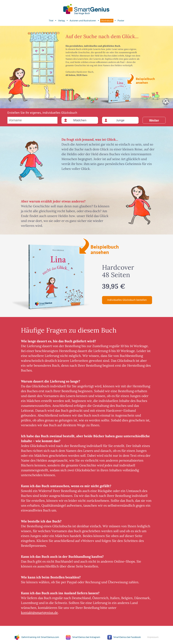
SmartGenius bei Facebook (127, 637)
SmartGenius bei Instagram (86, 637)
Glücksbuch (107, 21)
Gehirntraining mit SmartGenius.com (40, 637)
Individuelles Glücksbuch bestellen (127, 300)
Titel (51, 21)
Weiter (154, 120)
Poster (121, 21)
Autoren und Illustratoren (83, 21)
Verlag (61, 21)
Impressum (153, 637)
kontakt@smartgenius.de (39, 613)
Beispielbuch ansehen (145, 80)
